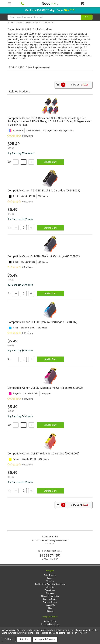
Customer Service (50, 599)
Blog (50, 608)
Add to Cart (50, 162)
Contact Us (50, 605)
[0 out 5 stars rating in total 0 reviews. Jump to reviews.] (20, 136)
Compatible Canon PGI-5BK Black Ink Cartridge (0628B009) (44, 190)
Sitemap (50, 611)
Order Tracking (50, 575)
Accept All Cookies (45, 639)
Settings (9, 639)
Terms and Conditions (50, 624)
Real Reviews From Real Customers (50, 584)
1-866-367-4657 (50, 556)
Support (50, 578)
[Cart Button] (86, 3)
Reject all (24, 639)
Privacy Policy (50, 621)
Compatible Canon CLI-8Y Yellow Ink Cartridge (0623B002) (43, 454)
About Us (50, 587)
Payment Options (50, 602)
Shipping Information (50, 596)
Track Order (50, 590)
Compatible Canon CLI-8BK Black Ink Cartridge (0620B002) (44, 256)
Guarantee (50, 593)
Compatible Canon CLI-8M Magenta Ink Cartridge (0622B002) (45, 388)
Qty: (9, 162)
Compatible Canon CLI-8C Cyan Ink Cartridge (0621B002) (42, 322)
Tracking (50, 581)
